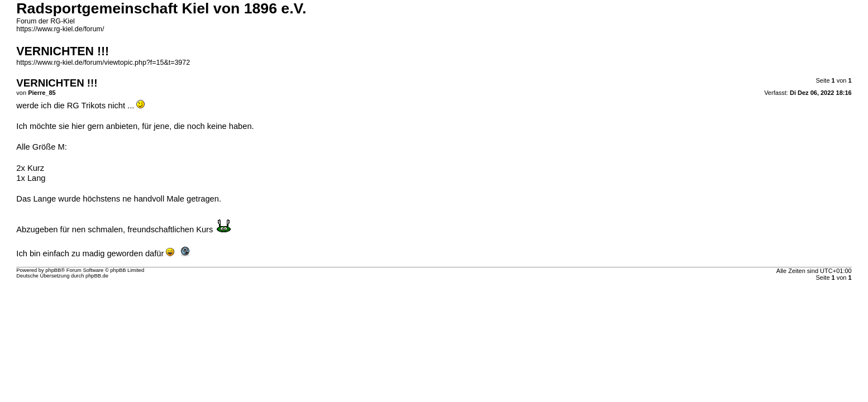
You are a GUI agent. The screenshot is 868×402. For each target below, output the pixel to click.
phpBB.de (97, 276)
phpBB (53, 270)
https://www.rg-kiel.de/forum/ (60, 29)
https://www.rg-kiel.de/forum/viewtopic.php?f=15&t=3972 (103, 63)
